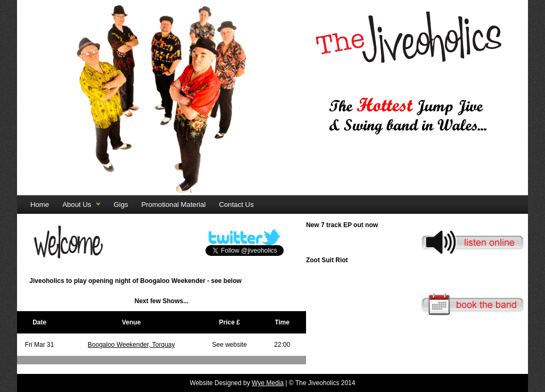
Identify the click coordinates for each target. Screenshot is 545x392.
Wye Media (268, 383)
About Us (77, 205)
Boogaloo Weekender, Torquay (131, 345)
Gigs (121, 205)
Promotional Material (174, 205)
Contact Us (237, 205)
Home (40, 205)
